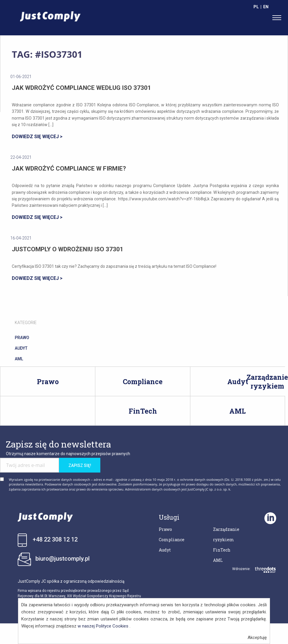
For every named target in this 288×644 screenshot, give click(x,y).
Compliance (143, 382)
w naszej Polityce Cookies (103, 626)
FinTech (143, 411)
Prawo (48, 382)
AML (238, 411)
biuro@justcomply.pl (63, 559)
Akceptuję (257, 638)
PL (256, 7)
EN (266, 7)
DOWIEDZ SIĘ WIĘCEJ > (37, 137)
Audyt (238, 382)
